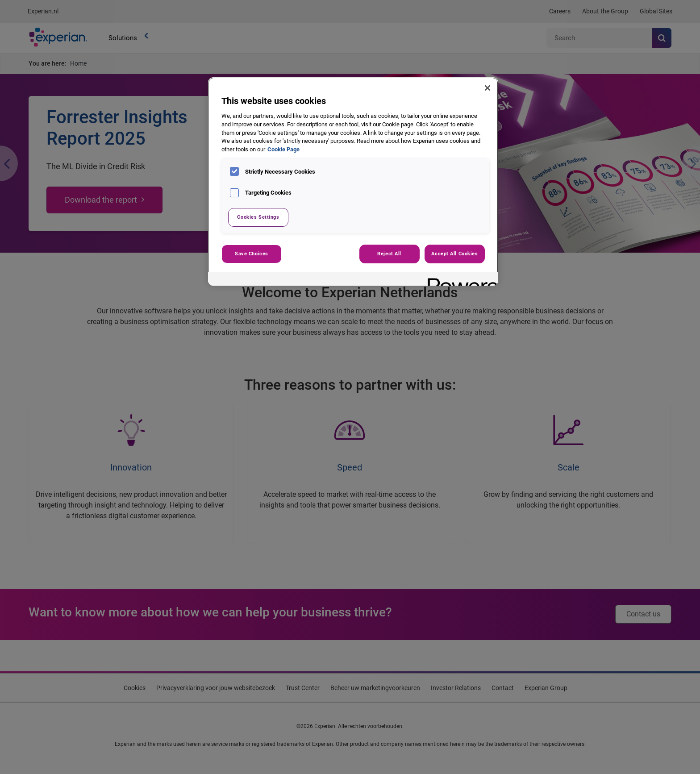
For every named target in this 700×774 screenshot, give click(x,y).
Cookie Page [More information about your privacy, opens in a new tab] (283, 149)
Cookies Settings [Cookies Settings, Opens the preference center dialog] (258, 217)
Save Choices (252, 254)
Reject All (389, 254)
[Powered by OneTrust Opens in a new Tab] (460, 280)
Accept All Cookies (454, 254)
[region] (353, 181)
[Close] (487, 88)
